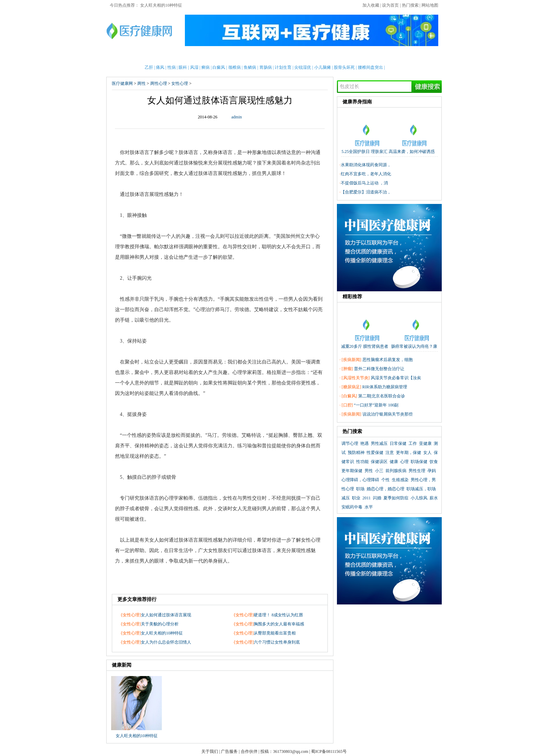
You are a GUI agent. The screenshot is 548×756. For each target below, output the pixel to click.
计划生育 (283, 67)
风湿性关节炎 (356, 378)
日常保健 (398, 443)
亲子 (201, 56)
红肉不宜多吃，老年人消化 (366, 174)
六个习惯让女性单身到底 (277, 642)
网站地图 (430, 5)
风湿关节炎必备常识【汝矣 (396, 378)
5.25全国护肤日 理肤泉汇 (365, 152)
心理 (373, 56)
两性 (337, 56)
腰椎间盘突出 (370, 67)
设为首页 (390, 5)
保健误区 (379, 462)
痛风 (160, 67)
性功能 (362, 462)
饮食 (434, 462)
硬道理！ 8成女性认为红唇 (278, 615)
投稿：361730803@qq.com (284, 751)
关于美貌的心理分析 (160, 624)
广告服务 (229, 751)
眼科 (183, 67)
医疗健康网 (122, 83)
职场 (360, 489)
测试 (391, 56)
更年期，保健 (409, 453)
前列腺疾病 (396, 471)
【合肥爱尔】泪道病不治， (366, 192)
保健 (237, 56)
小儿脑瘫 (323, 67)
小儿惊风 (419, 498)
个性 (385, 480)
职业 (356, 498)
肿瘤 (347, 369)
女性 (165, 56)
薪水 (434, 498)
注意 (390, 453)
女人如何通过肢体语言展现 (166, 615)
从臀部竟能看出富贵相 (275, 633)
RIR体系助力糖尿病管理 (385, 387)
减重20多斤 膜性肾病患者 (365, 346)
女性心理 (180, 83)
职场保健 (419, 462)
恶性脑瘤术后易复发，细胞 (388, 360)
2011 (367, 498)
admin (237, 117)
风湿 (194, 67)
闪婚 (377, 498)
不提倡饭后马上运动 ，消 (364, 183)
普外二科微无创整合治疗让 (379, 369)
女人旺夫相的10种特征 (161, 5)
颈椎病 (235, 67)
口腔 (347, 405)
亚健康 (425, 443)
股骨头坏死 (344, 67)
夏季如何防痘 (396, 498)
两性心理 (159, 83)
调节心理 (350, 443)
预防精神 (356, 453)
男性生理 (417, 471)
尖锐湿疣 (303, 67)
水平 (369, 507)
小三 (379, 471)
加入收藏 (371, 5)
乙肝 (149, 67)
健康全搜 (414, 56)
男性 (147, 56)
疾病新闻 (352, 360)
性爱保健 (375, 453)
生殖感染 (400, 480)
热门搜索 (410, 5)
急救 (255, 56)
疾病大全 (314, 56)
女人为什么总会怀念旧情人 (166, 642)
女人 (427, 453)
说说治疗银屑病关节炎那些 (388, 414)
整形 (355, 56)
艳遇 (365, 443)
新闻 (183, 56)
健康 (394, 462)
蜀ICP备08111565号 (329, 751)
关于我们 (210, 751)
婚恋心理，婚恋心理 (385, 489)
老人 (291, 56)
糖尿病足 (352, 387)
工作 (413, 443)
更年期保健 (352, 471)
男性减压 (379, 443)
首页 (129, 56)
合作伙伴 (249, 751)
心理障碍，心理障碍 (360, 480)
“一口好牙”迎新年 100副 (376, 405)
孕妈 (432, 471)
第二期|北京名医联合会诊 (382, 396)
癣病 (206, 67)
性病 (172, 67)
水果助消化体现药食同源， (366, 165)
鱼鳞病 (250, 67)
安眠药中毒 (352, 507)
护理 (219, 56)
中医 (273, 56)
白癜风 (219, 67)
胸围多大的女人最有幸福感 (279, 624)
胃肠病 (266, 67)
